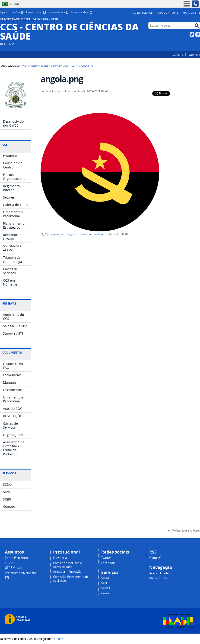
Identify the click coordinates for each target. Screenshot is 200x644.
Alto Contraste (167, 13)
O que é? (155, 558)
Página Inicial (30, 66)
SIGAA (9, 563)
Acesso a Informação (67, 572)
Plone (59, 639)
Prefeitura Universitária (21, 573)
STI (7, 578)
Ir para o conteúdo (12, 12)
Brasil (15, 4)
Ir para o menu (36, 12)
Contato (178, 55)
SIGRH (106, 588)
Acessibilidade (143, 13)
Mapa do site (191, 13)
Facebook (198, 34)
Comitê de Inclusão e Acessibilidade (67, 565)
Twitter (192, 34)
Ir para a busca (59, 12)
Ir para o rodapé (82, 12)
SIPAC (105, 583)
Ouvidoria (60, 558)
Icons (45, 66)
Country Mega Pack (63, 66)
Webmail (194, 55)
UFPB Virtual (13, 568)
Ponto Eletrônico (16, 558)
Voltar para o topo (186, 530)
